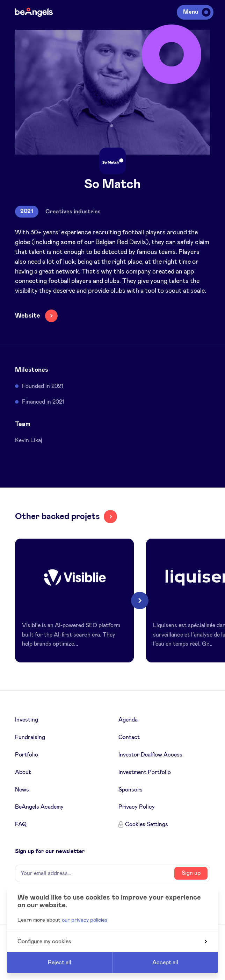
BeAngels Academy (39, 807)
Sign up (191, 873)
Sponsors (130, 790)
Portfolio (27, 755)
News (22, 790)
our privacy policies (85, 920)
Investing (27, 720)
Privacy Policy (137, 807)
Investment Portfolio (145, 772)
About (23, 772)
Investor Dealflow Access (150, 755)
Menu (196, 12)
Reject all (60, 963)
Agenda (128, 720)
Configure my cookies (112, 942)
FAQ (21, 824)
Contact (129, 737)
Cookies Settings (147, 824)
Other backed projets (57, 517)
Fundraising (30, 737)
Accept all (165, 963)
